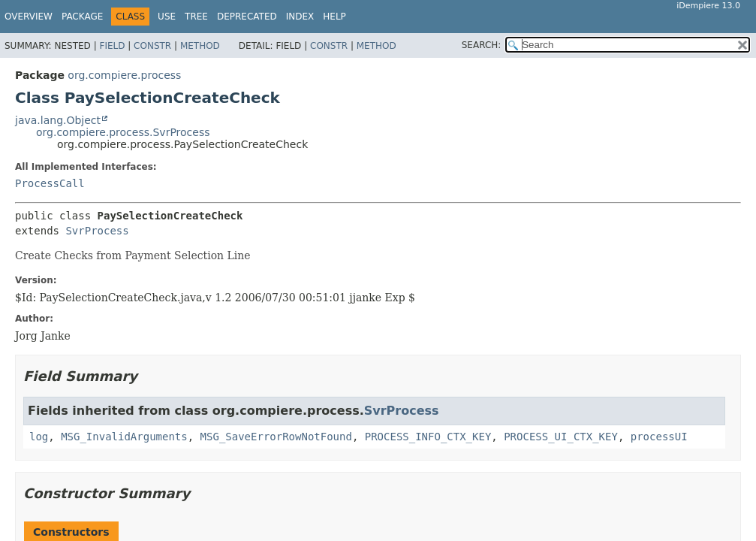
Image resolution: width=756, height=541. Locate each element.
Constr (152, 46)
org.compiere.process (124, 75)
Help (334, 17)
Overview (29, 17)
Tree (196, 17)
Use (167, 17)
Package (82, 17)
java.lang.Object (58, 120)
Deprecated (247, 17)
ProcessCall (50, 183)
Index (300, 17)
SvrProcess (97, 231)
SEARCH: (482, 45)
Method (200, 46)
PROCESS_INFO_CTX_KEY (428, 437)
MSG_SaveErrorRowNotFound (276, 437)
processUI (659, 437)
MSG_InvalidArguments (124, 437)
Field (112, 46)
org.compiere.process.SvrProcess (123, 132)
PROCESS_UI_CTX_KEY (561, 437)
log (39, 437)
